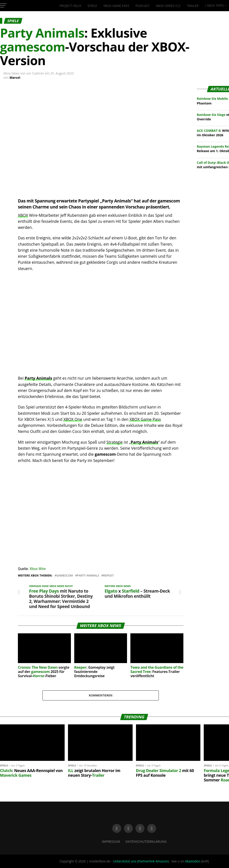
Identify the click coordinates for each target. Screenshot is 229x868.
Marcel (15, 78)
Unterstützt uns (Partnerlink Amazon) (141, 861)
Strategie (115, 442)
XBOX (23, 215)
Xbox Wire (38, 569)
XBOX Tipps (214, 5)
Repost (108, 575)
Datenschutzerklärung (146, 841)
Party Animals (144, 442)
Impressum (111, 841)
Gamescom (65, 575)
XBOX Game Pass (116, 6)
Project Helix (70, 6)
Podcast (143, 6)
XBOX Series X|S (168, 6)
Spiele (92, 6)
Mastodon (193, 861)
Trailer (193, 6)
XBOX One (73, 419)
